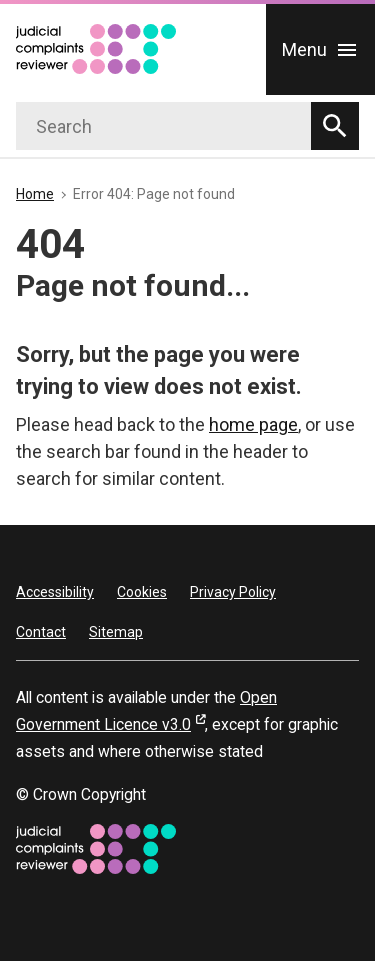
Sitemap (116, 632)
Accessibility (55, 592)
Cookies (142, 592)
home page (253, 424)
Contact (41, 632)
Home (35, 194)
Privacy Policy (233, 592)
